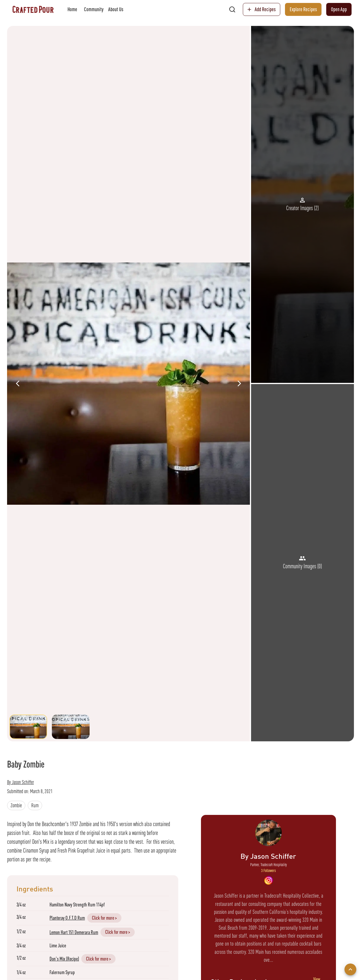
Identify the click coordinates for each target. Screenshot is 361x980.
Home (72, 9)
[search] (232, 9)
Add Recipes (262, 9)
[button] (16, 805)
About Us (116, 9)
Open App (339, 9)
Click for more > (104, 918)
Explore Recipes (303, 9)
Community (94, 9)
